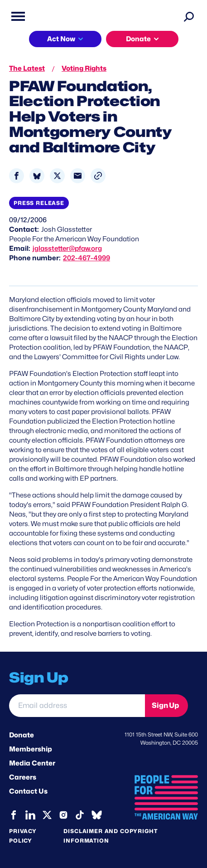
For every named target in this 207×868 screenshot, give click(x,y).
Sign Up (165, 705)
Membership (31, 749)
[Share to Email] (78, 176)
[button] (98, 176)
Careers (23, 777)
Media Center (32, 763)
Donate (138, 39)
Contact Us (28, 791)
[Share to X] (57, 176)
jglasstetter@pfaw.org (67, 249)
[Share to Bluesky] (37, 176)
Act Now (61, 39)
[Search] (189, 16)
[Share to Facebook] (17, 176)
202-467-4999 (87, 258)
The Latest (27, 68)
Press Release (39, 203)
